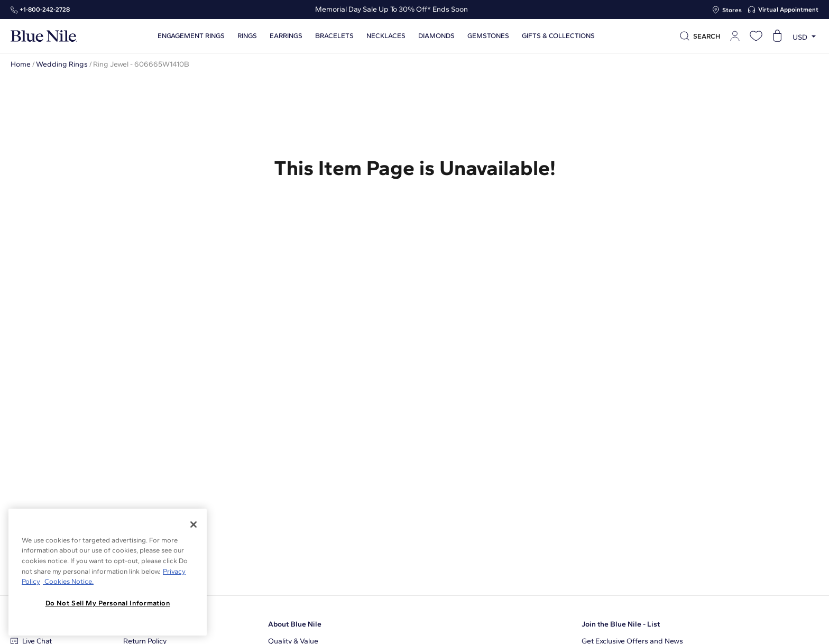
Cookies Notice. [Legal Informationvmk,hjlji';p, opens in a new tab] (68, 581)
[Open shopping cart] (777, 36)
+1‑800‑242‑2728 (45, 10)
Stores (732, 10)
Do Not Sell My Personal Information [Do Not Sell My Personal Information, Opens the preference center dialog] (108, 603)
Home (21, 64)
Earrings (286, 36)
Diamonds (436, 36)
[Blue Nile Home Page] (44, 36)
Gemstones (488, 36)
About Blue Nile (295, 624)
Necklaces (386, 36)
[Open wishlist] (756, 36)
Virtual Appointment (788, 10)
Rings (247, 36)
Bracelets (334, 36)
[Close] (194, 525)
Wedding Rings (62, 64)
